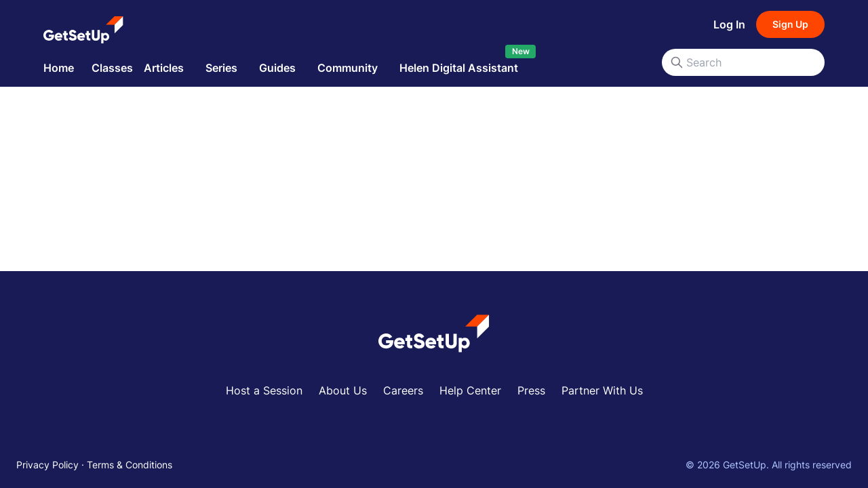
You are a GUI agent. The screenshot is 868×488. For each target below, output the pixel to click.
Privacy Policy (47, 465)
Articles (164, 68)
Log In (729, 24)
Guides (277, 68)
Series (221, 68)
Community (348, 68)
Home (59, 68)
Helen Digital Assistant (459, 68)
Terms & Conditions (130, 465)
